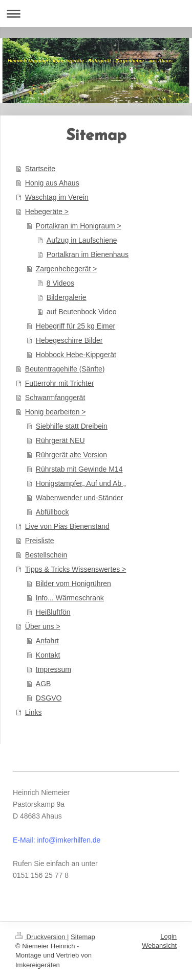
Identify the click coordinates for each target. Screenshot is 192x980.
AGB (44, 684)
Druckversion (41, 937)
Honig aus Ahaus (52, 183)
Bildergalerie (67, 297)
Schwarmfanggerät (55, 398)
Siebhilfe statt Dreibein (72, 426)
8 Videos (60, 283)
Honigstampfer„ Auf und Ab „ (81, 483)
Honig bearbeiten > (56, 412)
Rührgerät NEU (60, 440)
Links (34, 712)
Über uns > (43, 626)
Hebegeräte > (47, 212)
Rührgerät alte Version (71, 455)
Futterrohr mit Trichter (60, 383)
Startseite (40, 169)
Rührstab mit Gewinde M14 (79, 469)
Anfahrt (47, 641)
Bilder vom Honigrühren (73, 584)
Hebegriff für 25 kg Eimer (76, 326)
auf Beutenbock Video (82, 312)
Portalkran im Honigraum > (79, 226)
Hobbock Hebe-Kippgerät (76, 355)
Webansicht (159, 946)
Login (168, 936)
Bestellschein (46, 555)
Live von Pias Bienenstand (67, 526)
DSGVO (49, 698)
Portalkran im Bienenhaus (88, 254)
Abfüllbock (52, 512)
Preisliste (40, 541)
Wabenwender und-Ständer (80, 498)
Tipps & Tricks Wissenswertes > (76, 569)
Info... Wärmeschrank (70, 598)
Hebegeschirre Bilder (69, 340)
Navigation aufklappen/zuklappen (96, 14)
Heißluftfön (53, 612)
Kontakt (48, 655)
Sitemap (83, 937)
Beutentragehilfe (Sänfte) (65, 369)
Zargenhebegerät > (66, 269)
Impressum (54, 669)
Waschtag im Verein (57, 197)
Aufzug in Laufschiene (82, 240)
